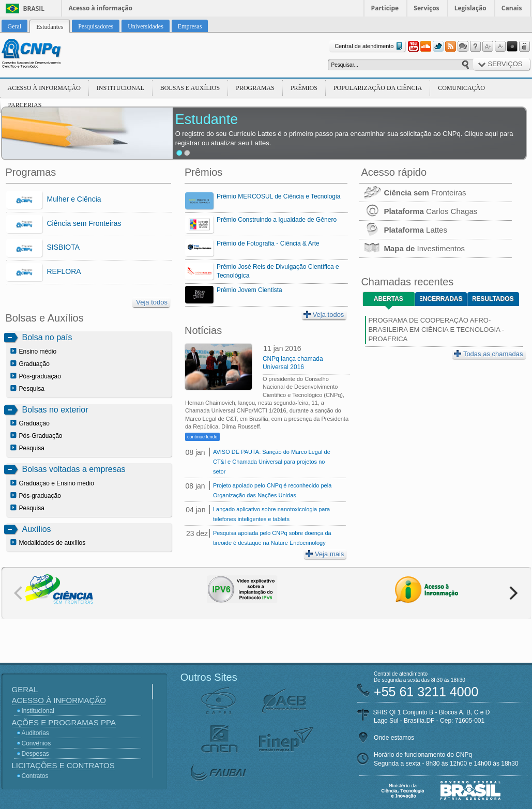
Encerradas (441, 299)
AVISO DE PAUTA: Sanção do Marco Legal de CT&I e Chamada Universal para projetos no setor (272, 462)
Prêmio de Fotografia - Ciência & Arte (268, 243)
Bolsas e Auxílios (190, 88)
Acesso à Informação (44, 88)
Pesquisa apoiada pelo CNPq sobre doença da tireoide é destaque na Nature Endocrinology (272, 538)
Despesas (35, 754)
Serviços (426, 8)
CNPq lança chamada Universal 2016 (293, 363)
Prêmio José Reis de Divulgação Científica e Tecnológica (278, 271)
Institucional (120, 88)
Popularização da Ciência (378, 88)
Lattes (403, 230)
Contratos (35, 776)
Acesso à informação (101, 8)
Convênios (36, 743)
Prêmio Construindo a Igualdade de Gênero (277, 220)
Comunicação (461, 88)
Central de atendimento (369, 46)
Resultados (493, 299)
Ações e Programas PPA (64, 722)
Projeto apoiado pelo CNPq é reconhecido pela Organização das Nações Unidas (272, 490)
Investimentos (412, 248)
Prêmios (304, 88)
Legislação (470, 8)
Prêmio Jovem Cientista (249, 290)
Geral (25, 689)
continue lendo (202, 437)
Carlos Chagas (418, 211)
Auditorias (35, 733)
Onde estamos (394, 738)
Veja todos (152, 302)
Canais (512, 8)
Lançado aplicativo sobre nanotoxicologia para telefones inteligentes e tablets (271, 514)
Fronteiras (413, 193)
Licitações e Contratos (63, 765)
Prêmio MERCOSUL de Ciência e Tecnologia (278, 196)
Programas (255, 88)
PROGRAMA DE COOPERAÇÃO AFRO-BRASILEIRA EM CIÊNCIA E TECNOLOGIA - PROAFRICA (436, 330)
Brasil (34, 9)
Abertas (389, 299)
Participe (385, 8)
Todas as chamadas (489, 354)
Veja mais (325, 554)
